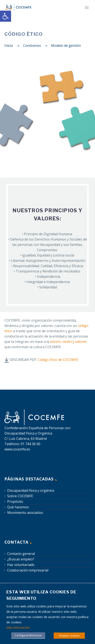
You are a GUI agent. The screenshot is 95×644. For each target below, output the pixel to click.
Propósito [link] (15, 502)
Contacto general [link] (21, 554)
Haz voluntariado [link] (21, 565)
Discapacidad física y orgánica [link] (31, 490)
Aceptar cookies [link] (69, 635)
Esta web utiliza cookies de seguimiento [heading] (41, 595)
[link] (6, 16)
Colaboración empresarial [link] (28, 570)
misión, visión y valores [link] (68, 342)
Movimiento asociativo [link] (25, 513)
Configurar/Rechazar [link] (28, 635)
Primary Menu (87, 8)
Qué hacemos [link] (18, 507)
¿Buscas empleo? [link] (21, 559)
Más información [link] (18, 627)
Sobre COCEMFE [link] (20, 496)
